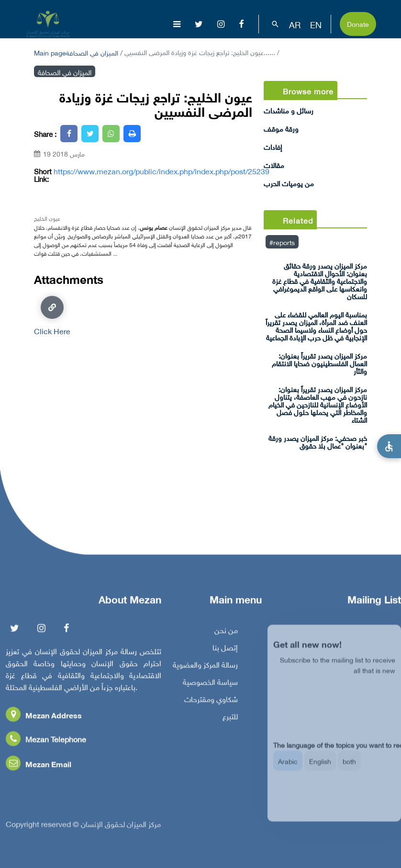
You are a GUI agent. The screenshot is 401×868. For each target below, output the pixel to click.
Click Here (52, 316)
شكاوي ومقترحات (211, 702)
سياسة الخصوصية (210, 685)
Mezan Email (39, 767)
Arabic (288, 769)
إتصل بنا (225, 650)
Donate (358, 23)
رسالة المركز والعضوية (205, 667)
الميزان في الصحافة (92, 52)
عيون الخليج (47, 218)
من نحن (226, 633)
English (320, 769)
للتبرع (230, 719)
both (349, 769)
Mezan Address (44, 718)
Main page (50, 52)
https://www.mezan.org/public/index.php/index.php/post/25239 (162, 171)
